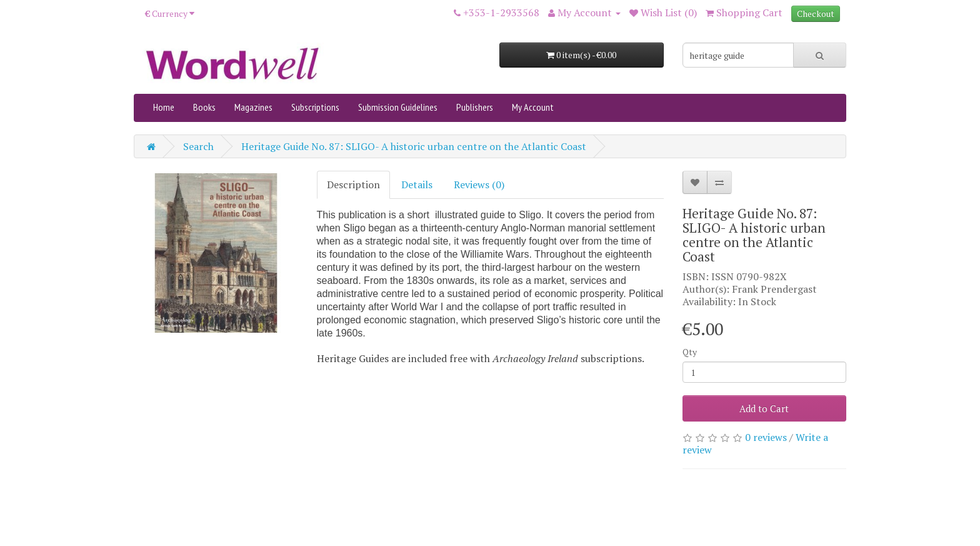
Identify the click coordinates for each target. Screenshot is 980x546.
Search (198, 146)
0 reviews (766, 437)
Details (417, 185)
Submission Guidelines (398, 107)
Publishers (475, 107)
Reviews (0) (479, 185)
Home (164, 107)
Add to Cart (764, 408)
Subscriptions (315, 107)
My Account (533, 107)
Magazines (253, 107)
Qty (690, 352)
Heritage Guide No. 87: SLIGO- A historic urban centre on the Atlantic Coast (414, 146)
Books (204, 107)
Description (353, 185)
